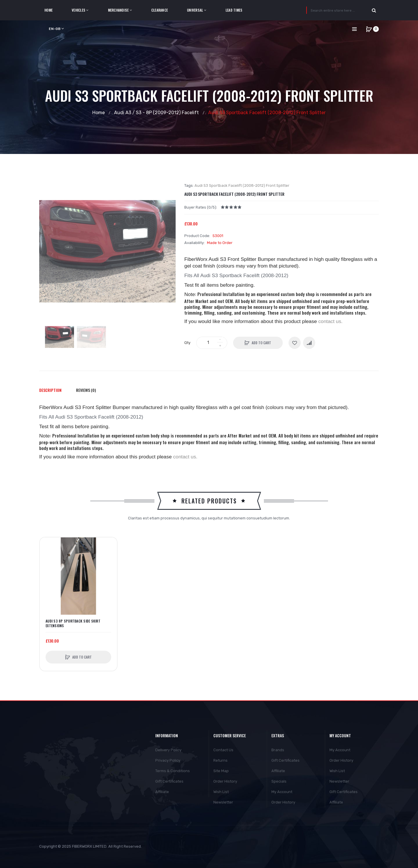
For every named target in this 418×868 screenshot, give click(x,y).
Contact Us (223, 750)
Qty (187, 343)
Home (99, 113)
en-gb (56, 29)
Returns (220, 760)
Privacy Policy (168, 760)
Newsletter (223, 802)
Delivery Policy (168, 750)
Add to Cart (261, 343)
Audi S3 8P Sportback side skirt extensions (73, 623)
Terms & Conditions (173, 771)
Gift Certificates (169, 781)
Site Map (221, 771)
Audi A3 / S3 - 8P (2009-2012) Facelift (156, 113)
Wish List (221, 792)
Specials (279, 781)
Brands (278, 750)
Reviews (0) (86, 390)
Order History (225, 781)
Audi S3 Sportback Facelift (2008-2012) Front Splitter (267, 113)
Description (50, 390)
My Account (282, 792)
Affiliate (162, 792)
